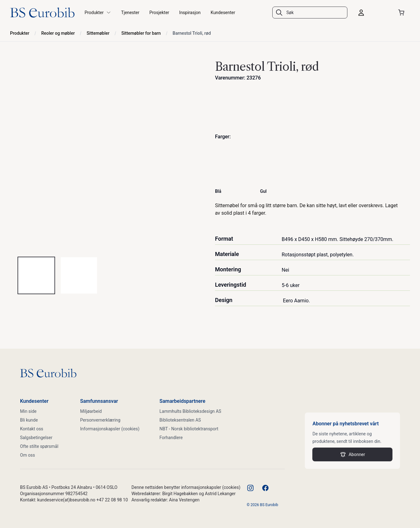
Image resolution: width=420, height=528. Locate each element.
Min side (28, 411)
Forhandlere (171, 438)
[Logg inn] (372, 13)
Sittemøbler (98, 33)
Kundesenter (223, 13)
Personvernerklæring (100, 420)
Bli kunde (29, 420)
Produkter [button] (98, 13)
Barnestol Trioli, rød (192, 33)
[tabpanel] (108, 154)
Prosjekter (159, 13)
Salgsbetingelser (36, 438)
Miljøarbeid (91, 411)
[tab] (36, 275)
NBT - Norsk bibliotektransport (189, 429)
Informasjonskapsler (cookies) (110, 429)
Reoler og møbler (58, 33)
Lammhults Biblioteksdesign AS (190, 411)
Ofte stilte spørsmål (39, 446)
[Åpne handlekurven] (402, 13)
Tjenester (130, 13)
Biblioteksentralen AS (180, 420)
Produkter (20, 33)
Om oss (28, 455)
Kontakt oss (32, 429)
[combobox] (310, 13)
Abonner (353, 454)
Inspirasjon (190, 13)
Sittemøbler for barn (141, 33)
